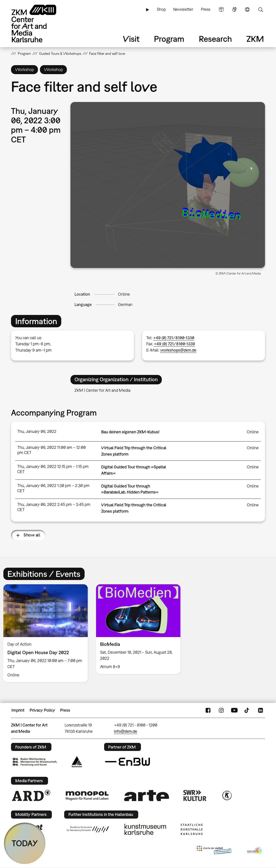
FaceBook (208, 710)
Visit (131, 39)
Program (169, 39)
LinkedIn (261, 710)
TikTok (247, 710)
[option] (138, 629)
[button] (168, 185)
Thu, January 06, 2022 (37, 431)
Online (124, 294)
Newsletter (183, 9)
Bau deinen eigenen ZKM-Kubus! (130, 432)
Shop (161, 9)
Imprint (18, 710)
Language (247, 9)
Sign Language (234, 9)
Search (261, 9)
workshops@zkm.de (178, 350)
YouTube (234, 710)
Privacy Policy (42, 710)
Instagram (221, 710)
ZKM (255, 39)
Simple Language (221, 9)
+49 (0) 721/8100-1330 (174, 338)
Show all (32, 535)
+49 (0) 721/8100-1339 (174, 344)
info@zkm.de (126, 731)
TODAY (25, 843)
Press (206, 9)
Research (215, 39)
